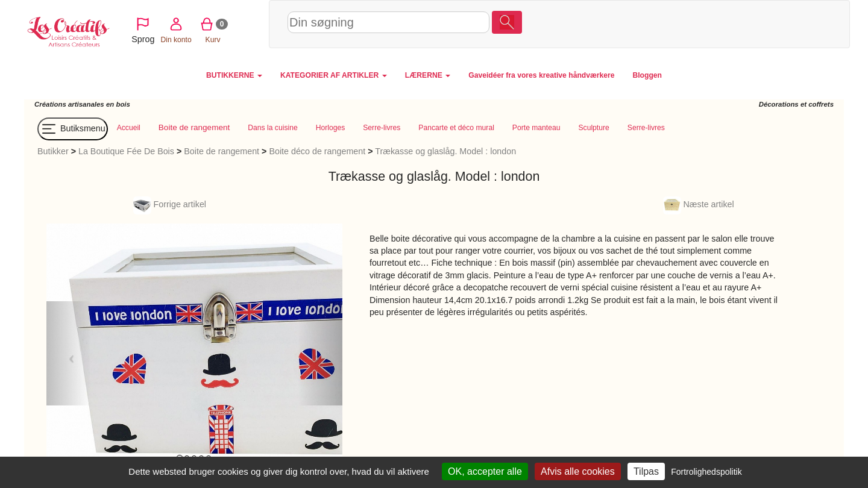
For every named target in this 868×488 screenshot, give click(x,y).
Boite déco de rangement (317, 151)
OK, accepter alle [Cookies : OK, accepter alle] (485, 471)
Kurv (761, 23)
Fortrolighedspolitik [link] (706, 472)
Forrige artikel (170, 204)
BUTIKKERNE (234, 75)
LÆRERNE (428, 75)
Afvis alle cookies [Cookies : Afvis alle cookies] (578, 471)
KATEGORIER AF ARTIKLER (334, 75)
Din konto (724, 23)
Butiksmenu (73, 129)
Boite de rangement (222, 151)
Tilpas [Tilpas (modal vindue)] (646, 471)
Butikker (53, 151)
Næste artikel (699, 204)
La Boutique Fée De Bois (126, 151)
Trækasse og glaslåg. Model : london (445, 151)
